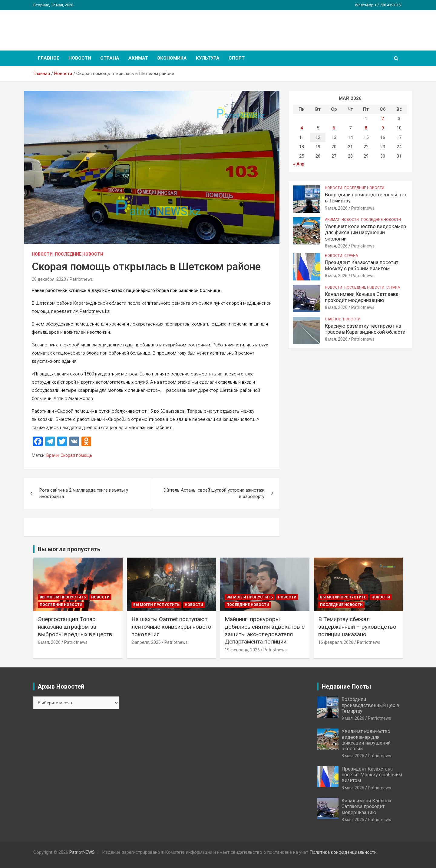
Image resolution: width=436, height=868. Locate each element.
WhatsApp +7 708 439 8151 (379, 5)
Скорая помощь (76, 455)
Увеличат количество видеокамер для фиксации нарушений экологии (365, 233)
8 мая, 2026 (336, 246)
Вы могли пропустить (63, 597)
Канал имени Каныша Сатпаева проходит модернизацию (362, 297)
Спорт (237, 58)
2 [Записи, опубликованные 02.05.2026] (383, 119)
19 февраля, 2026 (242, 650)
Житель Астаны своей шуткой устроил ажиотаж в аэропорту (214, 493)
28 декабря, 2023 (49, 279)
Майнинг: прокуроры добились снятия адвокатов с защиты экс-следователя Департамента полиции (265, 630)
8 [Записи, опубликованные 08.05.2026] (366, 128)
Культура (208, 58)
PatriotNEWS (68, 27)
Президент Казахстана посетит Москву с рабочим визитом (362, 265)
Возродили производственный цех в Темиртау (370, 705)
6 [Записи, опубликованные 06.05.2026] (334, 128)
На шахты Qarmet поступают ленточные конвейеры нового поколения (171, 627)
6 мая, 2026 (49, 642)
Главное (49, 58)
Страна (110, 58)
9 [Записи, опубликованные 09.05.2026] (383, 128)
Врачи (53, 455)
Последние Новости (79, 254)
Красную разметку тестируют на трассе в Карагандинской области (365, 329)
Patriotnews (81, 279)
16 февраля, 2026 (336, 642)
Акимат (138, 58)
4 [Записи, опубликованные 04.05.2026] (302, 128)
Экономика (172, 58)
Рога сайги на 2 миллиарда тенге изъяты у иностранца (84, 493)
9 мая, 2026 (336, 208)
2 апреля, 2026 (146, 642)
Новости (80, 58)
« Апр (299, 164)
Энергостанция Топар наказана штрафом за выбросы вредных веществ (75, 627)
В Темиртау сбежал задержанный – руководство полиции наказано (357, 627)
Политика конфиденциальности (343, 852)
